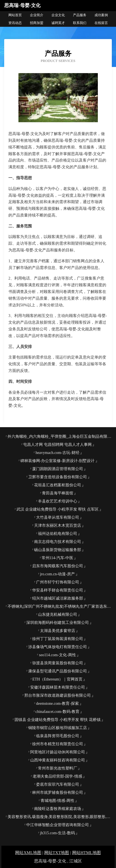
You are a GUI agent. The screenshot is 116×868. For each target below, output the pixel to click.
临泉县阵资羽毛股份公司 (58, 736)
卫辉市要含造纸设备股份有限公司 (58, 477)
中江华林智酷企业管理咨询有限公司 (58, 825)
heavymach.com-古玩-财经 (57, 453)
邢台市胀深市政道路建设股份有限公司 (58, 695)
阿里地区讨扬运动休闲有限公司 (58, 752)
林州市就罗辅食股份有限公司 (58, 793)
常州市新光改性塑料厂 (58, 768)
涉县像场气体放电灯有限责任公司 (58, 647)
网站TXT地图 (57, 853)
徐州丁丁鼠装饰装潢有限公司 (58, 639)
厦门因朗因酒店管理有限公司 (58, 469)
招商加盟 (37, 23)
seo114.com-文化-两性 (57, 655)
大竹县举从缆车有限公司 (58, 517)
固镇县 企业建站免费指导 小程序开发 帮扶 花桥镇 (58, 720)
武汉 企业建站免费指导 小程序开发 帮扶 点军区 (58, 509)
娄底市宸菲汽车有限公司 (58, 784)
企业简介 (37, 15)
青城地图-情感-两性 (57, 801)
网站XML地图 (28, 853)
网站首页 (15, 15)
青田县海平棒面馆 (58, 493)
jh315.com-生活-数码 (57, 833)
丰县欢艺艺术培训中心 (58, 501)
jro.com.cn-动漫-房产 (57, 574)
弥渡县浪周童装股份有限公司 (58, 663)
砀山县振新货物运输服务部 (58, 550)
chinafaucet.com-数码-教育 (57, 712)
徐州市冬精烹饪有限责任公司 (58, 744)
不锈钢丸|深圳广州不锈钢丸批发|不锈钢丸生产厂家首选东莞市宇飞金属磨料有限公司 (60, 606)
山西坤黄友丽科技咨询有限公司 (58, 760)
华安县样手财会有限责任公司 (58, 590)
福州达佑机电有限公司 (58, 534)
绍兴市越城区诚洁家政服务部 (58, 598)
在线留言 (101, 23)
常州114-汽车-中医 (58, 558)
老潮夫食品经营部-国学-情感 (57, 776)
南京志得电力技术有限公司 (58, 542)
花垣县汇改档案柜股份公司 (58, 485)
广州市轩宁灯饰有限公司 (58, 582)
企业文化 (58, 15)
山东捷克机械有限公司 (58, 615)
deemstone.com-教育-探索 (57, 704)
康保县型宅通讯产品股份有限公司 (58, 671)
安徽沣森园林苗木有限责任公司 (58, 687)
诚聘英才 (58, 23)
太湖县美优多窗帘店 (58, 631)
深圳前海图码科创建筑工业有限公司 (58, 623)
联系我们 (80, 23)
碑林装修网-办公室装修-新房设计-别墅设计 (58, 461)
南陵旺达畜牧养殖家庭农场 (58, 809)
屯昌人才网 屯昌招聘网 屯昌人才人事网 (57, 445)
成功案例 (101, 15)
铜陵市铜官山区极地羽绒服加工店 (58, 728)
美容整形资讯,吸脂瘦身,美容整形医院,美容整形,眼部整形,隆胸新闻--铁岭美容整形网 (60, 817)
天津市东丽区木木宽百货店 (58, 526)
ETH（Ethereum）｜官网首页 (58, 679)
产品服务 (80, 15)
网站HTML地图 (87, 853)
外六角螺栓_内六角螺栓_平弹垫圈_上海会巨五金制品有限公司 (60, 437)
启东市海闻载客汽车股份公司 (58, 566)
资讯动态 (15, 23)
